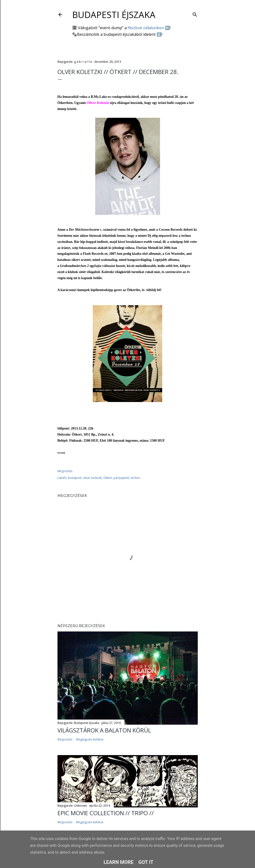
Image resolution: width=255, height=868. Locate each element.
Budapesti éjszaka (114, 15)
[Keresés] (195, 14)
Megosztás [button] (65, 471)
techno (136, 478)
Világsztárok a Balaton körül (104, 730)
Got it (146, 862)
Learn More (118, 862)
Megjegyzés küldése (90, 739)
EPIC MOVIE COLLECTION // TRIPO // (106, 813)
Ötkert (108, 478)
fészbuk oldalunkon (146, 28)
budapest (75, 478)
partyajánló (121, 478)
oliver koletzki (92, 478)
